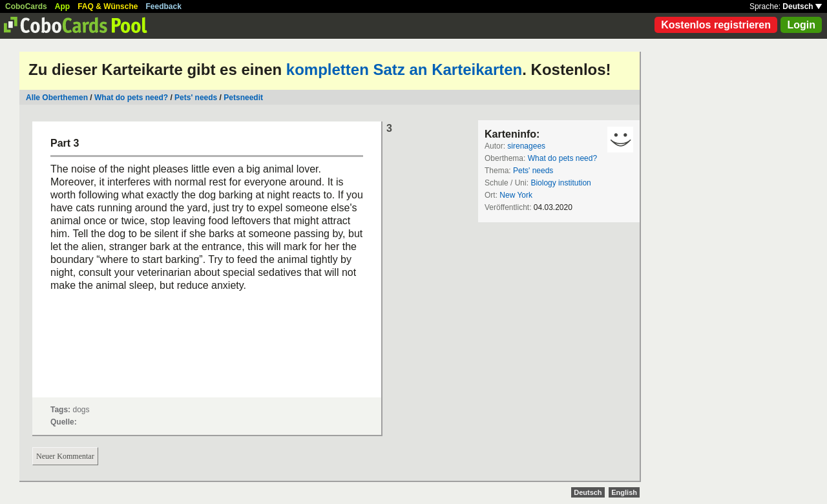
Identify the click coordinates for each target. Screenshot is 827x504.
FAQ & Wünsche (108, 6)
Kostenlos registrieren (716, 25)
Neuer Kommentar (65, 456)
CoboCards (26, 6)
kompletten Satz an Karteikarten (404, 69)
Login (801, 25)
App (62, 6)
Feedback (164, 6)
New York (516, 195)
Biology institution (560, 183)
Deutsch (802, 6)
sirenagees (526, 146)
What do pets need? (131, 98)
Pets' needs (196, 98)
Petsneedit (243, 98)
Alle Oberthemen (57, 98)
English (624, 492)
